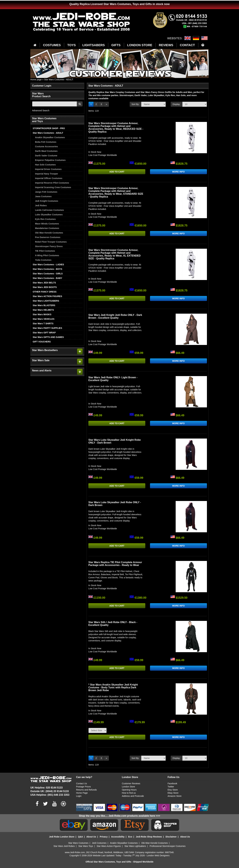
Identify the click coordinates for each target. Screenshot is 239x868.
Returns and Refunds (86, 790)
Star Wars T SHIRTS (43, 324)
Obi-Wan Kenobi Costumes (154, 843)
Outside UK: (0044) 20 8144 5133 (50, 791)
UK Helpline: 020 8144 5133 (46, 788)
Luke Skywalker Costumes (49, 215)
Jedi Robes (41, 205)
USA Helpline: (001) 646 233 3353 (50, 795)
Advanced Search (41, 110)
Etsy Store (173, 790)
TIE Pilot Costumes (45, 251)
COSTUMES (52, 45)
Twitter (171, 787)
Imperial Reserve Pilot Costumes (52, 183)
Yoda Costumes (43, 260)
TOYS (71, 45)
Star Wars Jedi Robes (64, 846)
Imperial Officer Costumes (49, 178)
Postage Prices (84, 787)
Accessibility (118, 837)
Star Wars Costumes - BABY (47, 278)
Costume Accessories (46, 146)
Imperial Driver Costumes (48, 169)
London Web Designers (158, 855)
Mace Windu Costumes (47, 224)
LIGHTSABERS (93, 45)
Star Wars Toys (86, 846)
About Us (91, 837)
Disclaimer (171, 837)
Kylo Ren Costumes (45, 219)
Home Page (82, 793)
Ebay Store (173, 793)
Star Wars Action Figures (109, 846)
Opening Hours (129, 790)
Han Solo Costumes (45, 165)
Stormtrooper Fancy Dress (49, 246)
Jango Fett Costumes (46, 192)
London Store (128, 787)
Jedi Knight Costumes (47, 201)
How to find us (129, 793)
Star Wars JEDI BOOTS (45, 287)
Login (79, 796)
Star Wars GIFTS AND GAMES (48, 337)
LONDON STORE (140, 45)
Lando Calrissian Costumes (49, 210)
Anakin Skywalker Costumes (50, 137)
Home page (36, 80)
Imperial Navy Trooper (47, 174)
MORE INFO (178, 172)
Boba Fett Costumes (46, 142)
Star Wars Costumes (78, 843)
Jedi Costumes (99, 843)
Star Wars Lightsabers (135, 846)
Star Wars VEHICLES (44, 319)
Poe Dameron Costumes (48, 237)
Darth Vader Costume (46, 156)
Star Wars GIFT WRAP (44, 333)
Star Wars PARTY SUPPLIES (47, 328)
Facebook (172, 783)
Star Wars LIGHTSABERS (46, 301)
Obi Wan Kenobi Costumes (49, 233)
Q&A (80, 837)
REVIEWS (166, 45)
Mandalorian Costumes (47, 228)
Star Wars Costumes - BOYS (47, 269)
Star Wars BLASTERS (44, 305)
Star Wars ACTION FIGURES (47, 296)
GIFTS (116, 45)
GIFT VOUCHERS (42, 342)
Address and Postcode (133, 796)
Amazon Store (174, 796)
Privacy (104, 837)
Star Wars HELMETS (43, 310)
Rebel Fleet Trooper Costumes (51, 242)
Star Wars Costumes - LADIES (48, 265)
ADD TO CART (117, 172)
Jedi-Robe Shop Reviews (149, 837)
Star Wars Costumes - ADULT (58, 80)
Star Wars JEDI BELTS (44, 283)
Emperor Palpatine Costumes (50, 160)
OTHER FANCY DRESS (45, 292)
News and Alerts (42, 371)
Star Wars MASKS (42, 314)
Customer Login (42, 86)
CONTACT (187, 45)
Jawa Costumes (43, 196)
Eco (130, 837)
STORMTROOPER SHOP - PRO (49, 128)
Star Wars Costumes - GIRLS (48, 274)
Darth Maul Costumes (46, 151)
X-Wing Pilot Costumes (47, 255)
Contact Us (82, 783)
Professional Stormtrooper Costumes (168, 846)
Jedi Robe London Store (62, 837)
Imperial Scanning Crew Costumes (53, 187)
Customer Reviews (131, 783)
